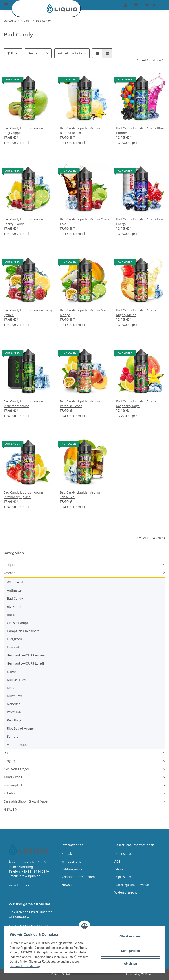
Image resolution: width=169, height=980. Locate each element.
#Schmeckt (15, 582)
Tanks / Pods (13, 777)
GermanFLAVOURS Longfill (26, 663)
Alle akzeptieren (129, 936)
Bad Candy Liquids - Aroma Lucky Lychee (28, 313)
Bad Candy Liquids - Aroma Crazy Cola (84, 222)
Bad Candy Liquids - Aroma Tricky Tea (80, 495)
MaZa (11, 688)
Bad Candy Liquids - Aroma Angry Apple (24, 131)
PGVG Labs (15, 712)
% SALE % (11, 809)
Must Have (15, 696)
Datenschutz (124, 854)
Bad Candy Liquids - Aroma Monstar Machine (24, 404)
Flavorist (13, 647)
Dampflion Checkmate (23, 631)
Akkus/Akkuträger (16, 769)
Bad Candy (15, 598)
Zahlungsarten (72, 869)
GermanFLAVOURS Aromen (27, 655)
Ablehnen (129, 964)
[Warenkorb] (153, 5)
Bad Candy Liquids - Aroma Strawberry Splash (24, 495)
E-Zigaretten (13, 761)
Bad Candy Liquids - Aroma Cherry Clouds (24, 222)
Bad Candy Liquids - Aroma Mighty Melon (136, 313)
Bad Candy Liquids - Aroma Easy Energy (140, 222)
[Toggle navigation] (6, 3)
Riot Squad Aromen (21, 728)
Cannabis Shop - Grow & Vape (26, 801)
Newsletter (70, 885)
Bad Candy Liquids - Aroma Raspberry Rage (136, 404)
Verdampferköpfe (16, 785)
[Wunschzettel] (136, 5)
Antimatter (15, 590)
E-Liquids (10, 565)
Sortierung (36, 53)
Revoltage (14, 720)
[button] (126, 5)
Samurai (13, 736)
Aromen (9, 573)
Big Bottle (14, 607)
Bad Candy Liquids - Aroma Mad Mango (84, 313)
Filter (13, 53)
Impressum (123, 877)
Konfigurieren (129, 951)
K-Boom (13, 672)
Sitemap (120, 869)
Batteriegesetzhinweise (132, 885)
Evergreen (15, 639)
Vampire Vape (17, 745)
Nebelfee (14, 704)
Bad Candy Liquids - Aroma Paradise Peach (80, 404)
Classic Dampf (17, 623)
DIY (6, 753)
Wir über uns (71, 861)
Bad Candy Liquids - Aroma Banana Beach (80, 131)
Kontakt (67, 854)
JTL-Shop (146, 974)
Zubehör (10, 793)
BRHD (11, 615)
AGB (118, 861)
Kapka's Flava (17, 680)
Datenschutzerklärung (26, 966)
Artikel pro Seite (70, 53)
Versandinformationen (78, 877)
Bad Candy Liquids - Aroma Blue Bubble (140, 131)
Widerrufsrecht (126, 892)
